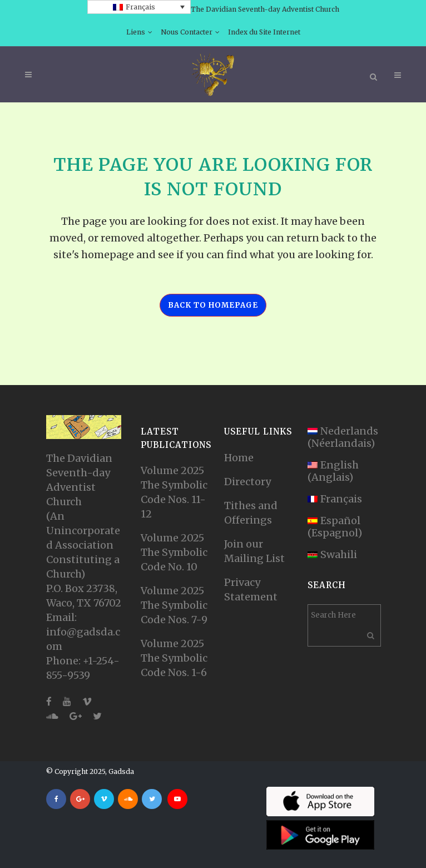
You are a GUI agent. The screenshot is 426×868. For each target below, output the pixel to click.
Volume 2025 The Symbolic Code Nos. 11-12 (174, 492)
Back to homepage (213, 305)
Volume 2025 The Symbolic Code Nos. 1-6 (174, 658)
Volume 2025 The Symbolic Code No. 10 (174, 552)
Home (239, 458)
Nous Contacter (187, 32)
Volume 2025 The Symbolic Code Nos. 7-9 (174, 605)
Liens (136, 32)
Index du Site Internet (264, 32)
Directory (247, 482)
